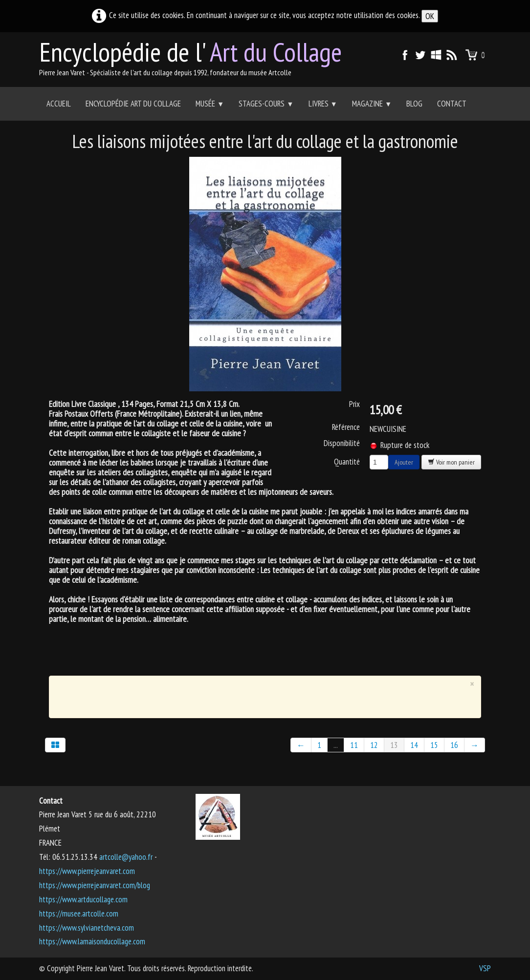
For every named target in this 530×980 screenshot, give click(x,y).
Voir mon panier (451, 462)
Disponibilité (342, 443)
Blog (414, 104)
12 (374, 745)
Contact (452, 104)
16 (454, 745)
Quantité (347, 461)
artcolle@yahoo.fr (126, 857)
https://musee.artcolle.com (79, 914)
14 (414, 745)
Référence (346, 427)
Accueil (59, 104)
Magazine (372, 104)
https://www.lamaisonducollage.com (92, 941)
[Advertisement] (258, 695)
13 (394, 745)
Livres (323, 104)
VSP (485, 968)
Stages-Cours (266, 104)
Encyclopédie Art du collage (133, 104)
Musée (210, 104)
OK (430, 16)
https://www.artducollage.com (83, 899)
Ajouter (404, 462)
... (336, 745)
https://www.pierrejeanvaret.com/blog (95, 885)
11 (354, 745)
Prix (354, 404)
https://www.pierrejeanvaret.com (87, 871)
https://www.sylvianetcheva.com (87, 928)
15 (434, 745)
